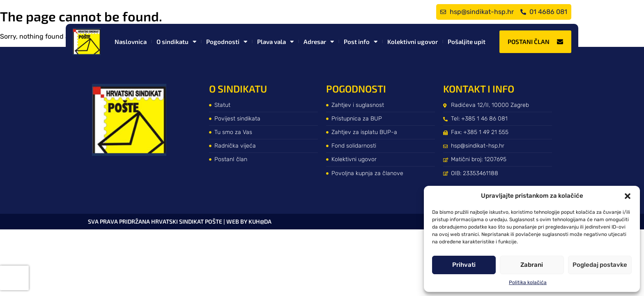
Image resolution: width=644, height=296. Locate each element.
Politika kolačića (528, 282)
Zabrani (532, 265)
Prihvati (464, 265)
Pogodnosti (227, 42)
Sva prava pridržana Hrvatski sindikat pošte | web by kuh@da (180, 221)
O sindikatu (176, 42)
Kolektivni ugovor (413, 42)
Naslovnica (131, 42)
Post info (361, 42)
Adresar (319, 42)
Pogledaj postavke (600, 265)
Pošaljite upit (467, 42)
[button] (628, 196)
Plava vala (275, 42)
